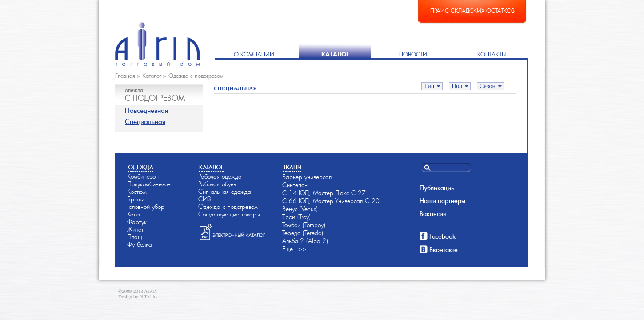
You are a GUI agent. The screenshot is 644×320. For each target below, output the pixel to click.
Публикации (437, 188)
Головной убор (146, 207)
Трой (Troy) (296, 217)
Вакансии (433, 214)
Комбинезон (143, 176)
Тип (429, 86)
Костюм (137, 192)
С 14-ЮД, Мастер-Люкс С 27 (324, 193)
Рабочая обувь (217, 184)
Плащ (135, 237)
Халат (135, 214)
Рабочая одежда (220, 176)
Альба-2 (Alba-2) (305, 241)
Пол (457, 86)
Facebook (442, 236)
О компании (254, 54)
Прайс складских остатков (472, 11)
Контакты (492, 54)
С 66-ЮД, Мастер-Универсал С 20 (331, 201)
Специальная (145, 122)
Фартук (137, 222)
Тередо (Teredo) (303, 233)
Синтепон (295, 185)
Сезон (488, 86)
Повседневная (146, 110)
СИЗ (205, 199)
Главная (125, 76)
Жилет (135, 229)
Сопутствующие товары (229, 214)
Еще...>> (294, 249)
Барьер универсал (307, 177)
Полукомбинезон (149, 184)
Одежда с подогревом (196, 76)
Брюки (136, 199)
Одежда (141, 167)
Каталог (335, 54)
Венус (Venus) (300, 209)
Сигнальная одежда (225, 192)
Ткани (292, 167)
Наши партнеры (442, 201)
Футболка (140, 244)
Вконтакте (444, 250)
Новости (413, 54)
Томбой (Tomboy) (304, 225)
